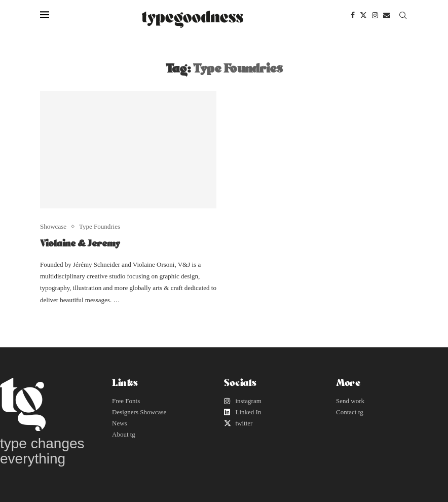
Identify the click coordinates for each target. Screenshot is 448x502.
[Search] (403, 15)
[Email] (387, 15)
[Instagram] (375, 15)
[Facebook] (353, 15)
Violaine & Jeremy (80, 243)
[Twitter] (363, 15)
